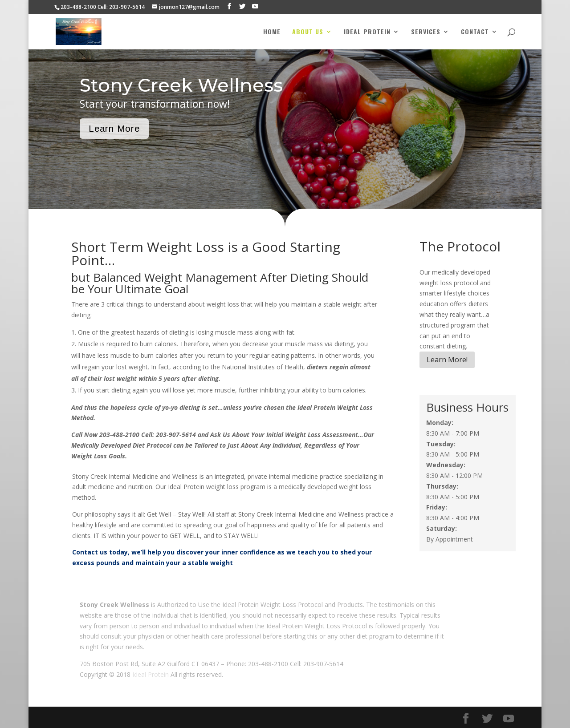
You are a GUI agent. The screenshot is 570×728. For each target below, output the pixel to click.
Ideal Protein (367, 32)
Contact (475, 32)
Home (272, 32)
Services (426, 32)
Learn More (114, 129)
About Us (308, 32)
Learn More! (447, 360)
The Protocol (460, 246)
